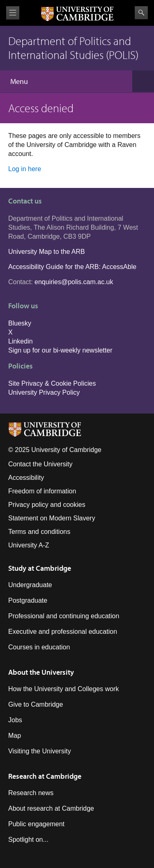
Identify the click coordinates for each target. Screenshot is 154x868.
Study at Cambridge (40, 568)
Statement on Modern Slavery (52, 518)
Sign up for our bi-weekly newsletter (60, 350)
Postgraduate (28, 600)
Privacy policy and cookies (47, 505)
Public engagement (36, 824)
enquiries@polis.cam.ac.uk (74, 282)
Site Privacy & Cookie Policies (52, 383)
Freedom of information (42, 491)
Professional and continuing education (64, 616)
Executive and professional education (63, 632)
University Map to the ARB (47, 252)
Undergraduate (30, 585)
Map (15, 736)
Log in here (25, 169)
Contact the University (40, 464)
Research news (31, 793)
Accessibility (26, 478)
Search (141, 13)
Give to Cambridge (36, 704)
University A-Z (29, 545)
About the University (41, 672)
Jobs (15, 720)
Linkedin (21, 341)
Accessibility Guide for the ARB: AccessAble (72, 267)
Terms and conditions (39, 532)
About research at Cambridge (51, 808)
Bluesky (20, 323)
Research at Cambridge (45, 776)
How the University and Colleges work (63, 689)
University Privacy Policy (44, 392)
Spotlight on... (28, 840)
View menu (13, 13)
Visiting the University (40, 751)
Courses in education (39, 647)
